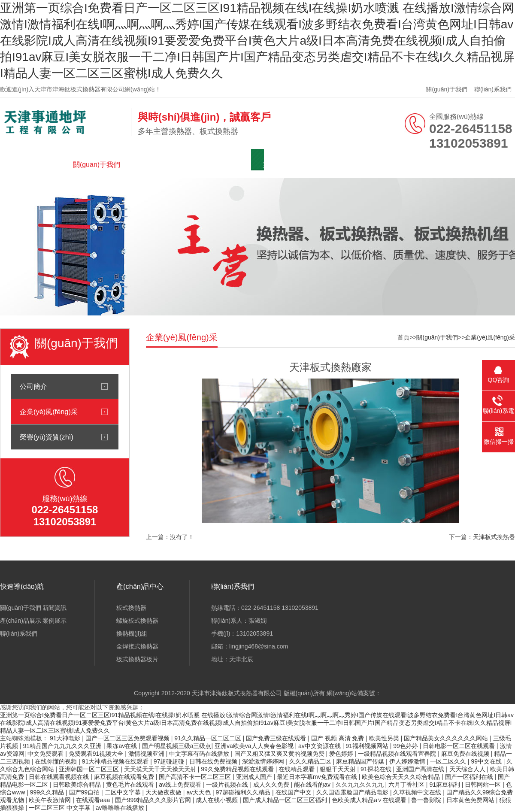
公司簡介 (33, 386)
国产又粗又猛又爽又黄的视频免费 (280, 754)
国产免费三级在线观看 (277, 738)
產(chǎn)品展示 (217, 165)
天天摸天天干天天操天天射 (161, 769)
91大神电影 (66, 738)
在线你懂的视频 (57, 761)
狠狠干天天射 (339, 769)
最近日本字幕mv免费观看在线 (318, 777)
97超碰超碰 (170, 761)
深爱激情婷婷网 (264, 761)
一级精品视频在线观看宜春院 (398, 754)
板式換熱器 (131, 608)
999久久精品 (48, 792)
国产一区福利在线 (470, 777)
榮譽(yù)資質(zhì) (47, 437)
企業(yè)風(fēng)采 (49, 412)
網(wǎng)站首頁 (36, 165)
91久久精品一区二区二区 (208, 738)
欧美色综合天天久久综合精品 (402, 777)
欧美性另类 (385, 738)
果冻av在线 (123, 746)
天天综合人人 (468, 769)
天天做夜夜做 (164, 792)
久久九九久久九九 (360, 785)
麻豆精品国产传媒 (361, 761)
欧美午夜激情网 (51, 800)
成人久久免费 (272, 785)
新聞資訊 (157, 165)
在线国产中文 (294, 792)
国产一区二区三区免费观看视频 (128, 738)
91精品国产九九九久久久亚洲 (63, 746)
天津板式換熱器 (494, 537)
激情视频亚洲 (147, 754)
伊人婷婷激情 (408, 761)
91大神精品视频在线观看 (116, 761)
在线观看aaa (94, 800)
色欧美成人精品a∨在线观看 (370, 800)
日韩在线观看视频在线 (60, 777)
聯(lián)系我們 (493, 89)
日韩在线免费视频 (214, 761)
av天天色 (199, 792)
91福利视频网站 (368, 746)
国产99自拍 (85, 792)
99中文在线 (487, 761)
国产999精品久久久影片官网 (154, 800)
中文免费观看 (46, 754)
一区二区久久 (449, 761)
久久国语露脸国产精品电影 (353, 792)
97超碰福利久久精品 (244, 792)
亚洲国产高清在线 (421, 769)
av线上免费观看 (181, 785)
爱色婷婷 (342, 754)
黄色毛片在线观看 (131, 785)
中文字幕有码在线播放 (200, 754)
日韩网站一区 (484, 785)
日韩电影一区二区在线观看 (460, 746)
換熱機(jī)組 (132, 633)
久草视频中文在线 (418, 792)
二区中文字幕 (124, 792)
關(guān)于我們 (446, 89)
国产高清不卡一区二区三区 (196, 777)
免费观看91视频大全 (97, 754)
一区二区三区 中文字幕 (61, 808)
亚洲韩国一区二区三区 (90, 769)
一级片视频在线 (228, 785)
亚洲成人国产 (255, 777)
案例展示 (277, 165)
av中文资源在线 (320, 746)
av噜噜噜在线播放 (121, 808)
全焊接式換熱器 (137, 646)
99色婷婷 (406, 746)
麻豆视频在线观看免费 (125, 777)
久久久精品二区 (311, 761)
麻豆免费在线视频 (466, 754)
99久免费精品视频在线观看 (238, 769)
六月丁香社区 (407, 785)
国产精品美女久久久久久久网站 (447, 738)
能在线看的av (313, 785)
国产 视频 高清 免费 (339, 738)
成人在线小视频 (218, 800)
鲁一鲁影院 (427, 800)
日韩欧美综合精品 (78, 785)
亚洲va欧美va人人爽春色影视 (255, 746)
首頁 (403, 337)
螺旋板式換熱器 (137, 621)
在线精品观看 (297, 769)
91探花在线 (377, 769)
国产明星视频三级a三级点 (177, 746)
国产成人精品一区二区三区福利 (286, 800)
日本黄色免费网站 (471, 800)
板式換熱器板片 (137, 659)
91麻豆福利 (445, 785)
